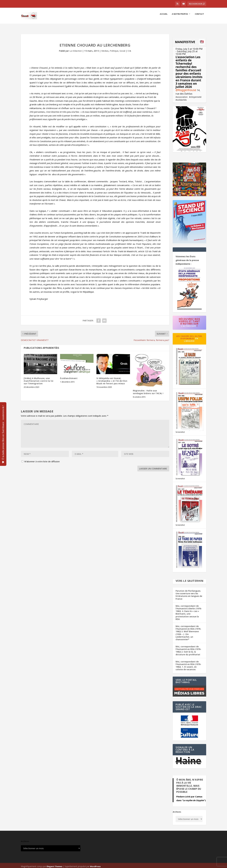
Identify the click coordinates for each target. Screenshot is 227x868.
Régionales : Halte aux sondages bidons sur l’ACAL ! (148, 390)
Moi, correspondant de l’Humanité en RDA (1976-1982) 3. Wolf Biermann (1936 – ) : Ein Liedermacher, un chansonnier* (188, 631)
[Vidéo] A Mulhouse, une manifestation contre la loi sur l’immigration (39, 379)
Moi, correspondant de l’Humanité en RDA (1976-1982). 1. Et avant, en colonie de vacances (188, 664)
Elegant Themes (54, 865)
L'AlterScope (189, 324)
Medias (105, 49)
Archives (177, 810)
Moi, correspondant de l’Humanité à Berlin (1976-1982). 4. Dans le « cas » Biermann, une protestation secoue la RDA (189, 611)
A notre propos (180, 17)
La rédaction (76, 49)
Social (122, 49)
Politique (114, 49)
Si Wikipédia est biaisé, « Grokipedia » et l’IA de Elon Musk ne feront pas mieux (112, 379)
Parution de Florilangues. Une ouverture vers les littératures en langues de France (189, 593)
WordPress (95, 865)
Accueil (164, 17)
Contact (199, 17)
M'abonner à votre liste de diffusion (41, 460)
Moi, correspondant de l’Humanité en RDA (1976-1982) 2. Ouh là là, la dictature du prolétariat (188, 649)
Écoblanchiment (69, 377)
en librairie (191, 338)
